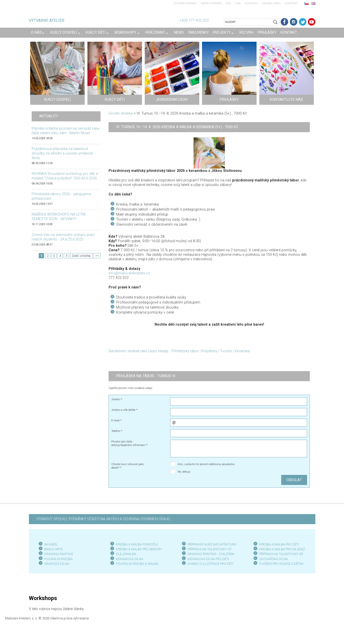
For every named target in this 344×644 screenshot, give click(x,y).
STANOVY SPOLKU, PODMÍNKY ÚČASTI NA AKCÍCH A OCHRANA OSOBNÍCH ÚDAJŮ (103, 519)
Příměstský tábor (185, 351)
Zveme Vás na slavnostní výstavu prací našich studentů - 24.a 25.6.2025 (63, 237)
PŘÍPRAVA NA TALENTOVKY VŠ (209, 549)
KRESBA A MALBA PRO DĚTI (279, 544)
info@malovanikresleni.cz (129, 273)
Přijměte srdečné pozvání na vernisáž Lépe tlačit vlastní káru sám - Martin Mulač (65, 131)
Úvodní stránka (185, 3)
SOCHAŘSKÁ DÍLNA (273, 559)
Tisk (238, 3)
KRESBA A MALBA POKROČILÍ (137, 544)
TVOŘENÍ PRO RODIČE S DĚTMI (281, 564)
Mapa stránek (211, 3)
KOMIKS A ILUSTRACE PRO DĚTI (210, 564)
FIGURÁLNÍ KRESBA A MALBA (137, 564)
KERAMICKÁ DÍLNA (130, 559)
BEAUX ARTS (53, 549)
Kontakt (291, 3)
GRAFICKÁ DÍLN (56, 564)
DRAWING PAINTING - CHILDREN (211, 554)
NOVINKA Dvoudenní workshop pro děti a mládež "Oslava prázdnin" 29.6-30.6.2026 (65, 176)
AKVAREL (51, 544)
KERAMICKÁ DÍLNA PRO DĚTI (208, 559)
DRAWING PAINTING (59, 554)
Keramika (242, 351)
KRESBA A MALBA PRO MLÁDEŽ (282, 549)
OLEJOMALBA (126, 554)
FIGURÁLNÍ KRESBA (58, 559)
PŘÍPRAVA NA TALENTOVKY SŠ (281, 554)
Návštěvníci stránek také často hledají (138, 351)
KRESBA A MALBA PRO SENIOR (138, 549)
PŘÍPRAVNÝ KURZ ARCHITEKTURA (212, 544)
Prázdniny (209, 351)
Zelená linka (271, 3)
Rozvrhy (251, 3)
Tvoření (226, 351)
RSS (228, 3)
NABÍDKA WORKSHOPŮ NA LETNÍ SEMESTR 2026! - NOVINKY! (59, 217)
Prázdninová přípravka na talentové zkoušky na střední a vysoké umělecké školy (62, 153)
